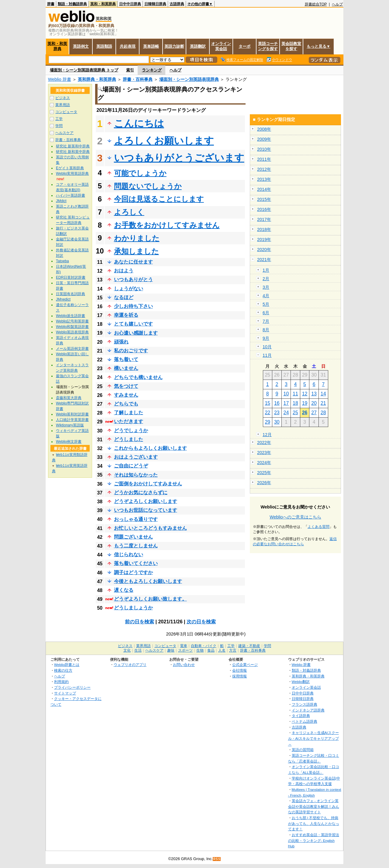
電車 (184, 646)
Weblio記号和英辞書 (72, 321)
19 (305, 403)
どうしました (129, 439)
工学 (59, 119)
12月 (267, 435)
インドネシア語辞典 (308, 710)
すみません (126, 395)
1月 (266, 270)
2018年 (264, 229)
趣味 (171, 650)
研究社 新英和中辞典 (73, 146)
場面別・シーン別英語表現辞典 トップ (84, 70)
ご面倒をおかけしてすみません (148, 484)
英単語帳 (151, 46)
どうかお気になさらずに (141, 493)
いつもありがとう (133, 279)
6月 (266, 313)
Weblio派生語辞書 (71, 316)
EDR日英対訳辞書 (71, 277)
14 (323, 394)
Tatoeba (62, 261)
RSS (217, 859)
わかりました (137, 238)
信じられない (129, 555)
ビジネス (63, 98)
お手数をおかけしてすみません (167, 225)
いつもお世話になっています (146, 510)
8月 (266, 330)
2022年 (264, 443)
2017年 (264, 219)
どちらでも (126, 404)
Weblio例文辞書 (69, 442)
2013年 (264, 179)
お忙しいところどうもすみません (150, 528)
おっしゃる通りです (136, 519)
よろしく (129, 212)
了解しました (129, 413)
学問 (59, 126)
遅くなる (124, 590)
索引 (130, 70)
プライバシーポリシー (72, 687)
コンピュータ (66, 112)
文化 (127, 650)
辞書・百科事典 (138, 79)
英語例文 (81, 46)
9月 (266, 338)
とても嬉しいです (133, 324)
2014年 (264, 189)
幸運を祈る (126, 315)
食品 (211, 650)
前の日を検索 (139, 622)
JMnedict (63, 299)
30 (277, 422)
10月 (267, 347)
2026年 (264, 483)
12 (305, 394)
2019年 (264, 239)
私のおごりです (131, 351)
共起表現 (128, 46)
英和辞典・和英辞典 (97, 79)
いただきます (129, 421)
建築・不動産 (249, 646)
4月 (266, 296)
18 (295, 403)
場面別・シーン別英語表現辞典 (189, 79)
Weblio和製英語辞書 (72, 327)
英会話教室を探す (291, 46)
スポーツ (185, 650)
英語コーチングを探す (268, 46)
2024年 (264, 463)
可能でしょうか (140, 173)
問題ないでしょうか (148, 186)
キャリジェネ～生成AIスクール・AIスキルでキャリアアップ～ (313, 738)
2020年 (264, 250)
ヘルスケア (64, 133)
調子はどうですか (133, 572)
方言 (233, 650)
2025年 (264, 473)
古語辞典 (177, 4)
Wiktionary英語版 (70, 425)
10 (286, 394)
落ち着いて (126, 359)
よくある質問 (318, 527)
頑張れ (121, 342)
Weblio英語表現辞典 (72, 332)
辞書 (51, 4)
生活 (138, 650)
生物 (200, 650)
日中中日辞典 (130, 4)
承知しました (136, 251)
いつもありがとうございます (179, 158)
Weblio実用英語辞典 (72, 174)
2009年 (264, 139)
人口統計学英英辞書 (72, 420)
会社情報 (239, 670)
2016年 (264, 209)
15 (267, 403)
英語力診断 (174, 46)
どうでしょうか (131, 431)
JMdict (61, 201)
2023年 (264, 453)
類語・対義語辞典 (72, 4)
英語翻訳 (198, 46)
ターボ (244, 46)
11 (295, 394)
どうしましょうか (133, 608)
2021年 (264, 260)
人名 (222, 650)
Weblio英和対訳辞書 (72, 414)
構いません (126, 368)
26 (305, 413)
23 (277, 413)
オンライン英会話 (221, 46)
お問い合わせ (184, 665)
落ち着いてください (136, 563)
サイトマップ (65, 693)
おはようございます (136, 457)
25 (295, 413)
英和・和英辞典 (103, 4)
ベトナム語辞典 (305, 721)
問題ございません (133, 537)
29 (267, 422)
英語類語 (104, 46)
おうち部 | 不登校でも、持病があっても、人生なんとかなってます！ (314, 823)
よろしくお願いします (164, 141)
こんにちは (139, 123)
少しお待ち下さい (133, 306)
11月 (267, 355)
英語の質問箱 (303, 750)
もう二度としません (136, 546)
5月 (266, 304)
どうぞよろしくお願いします (146, 501)
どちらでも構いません (138, 377)
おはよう (124, 271)
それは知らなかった (136, 475)
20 (314, 403)
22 (267, 413)
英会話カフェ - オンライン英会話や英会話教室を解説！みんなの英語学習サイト (314, 806)
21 (323, 403)
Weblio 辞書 (60, 79)
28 (323, 413)
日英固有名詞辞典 (71, 294)
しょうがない (129, 289)
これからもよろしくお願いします (150, 448)
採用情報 (239, 676)
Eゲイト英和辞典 (70, 168)
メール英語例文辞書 (72, 349)
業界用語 (63, 105)
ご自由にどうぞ (131, 466)
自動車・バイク (204, 646)
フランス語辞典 (305, 704)
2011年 (264, 159)
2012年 (264, 169)
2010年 (264, 149)
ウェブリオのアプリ (130, 665)
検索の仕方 (63, 670)
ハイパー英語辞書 (71, 195)
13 (314, 394)
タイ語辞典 (301, 716)
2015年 (264, 199)
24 (286, 413)
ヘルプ (337, 4)
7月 (266, 321)
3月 (266, 287)
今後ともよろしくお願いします (148, 581)
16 (277, 403)
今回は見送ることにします (159, 199)
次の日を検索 (201, 622)
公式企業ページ (245, 665)
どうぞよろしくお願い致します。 (150, 599)
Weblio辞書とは (67, 665)
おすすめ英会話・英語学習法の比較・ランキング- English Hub (314, 840)
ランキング (152, 70)
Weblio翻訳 (301, 682)
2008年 (264, 129)
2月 (266, 279)
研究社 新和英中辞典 (73, 152)
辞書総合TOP (316, 4)
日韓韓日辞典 (155, 4)
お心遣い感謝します (136, 333)
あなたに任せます (133, 262)
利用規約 (61, 682)
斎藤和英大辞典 (69, 398)
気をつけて (126, 386)
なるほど (124, 297)
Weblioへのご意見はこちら (295, 517)
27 (314, 413)
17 (286, 403)
